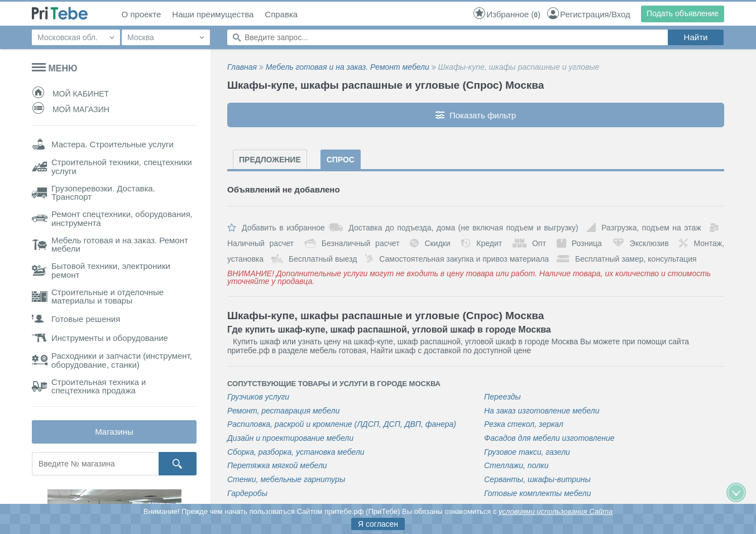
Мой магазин (71, 109)
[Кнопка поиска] (178, 464)
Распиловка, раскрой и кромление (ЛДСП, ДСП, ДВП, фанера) (342, 424)
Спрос (341, 160)
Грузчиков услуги (258, 397)
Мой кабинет (70, 94)
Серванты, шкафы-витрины (537, 480)
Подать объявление (683, 13)
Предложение (270, 160)
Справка (281, 15)
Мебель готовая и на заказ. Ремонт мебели (348, 67)
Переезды (503, 397)
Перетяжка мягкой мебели (277, 466)
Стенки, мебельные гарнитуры (286, 480)
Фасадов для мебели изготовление (549, 438)
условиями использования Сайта (556, 511)
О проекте (142, 15)
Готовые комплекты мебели (538, 494)
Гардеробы (247, 494)
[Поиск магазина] (95, 464)
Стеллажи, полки (516, 466)
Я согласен (378, 524)
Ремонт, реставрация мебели (283, 411)
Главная (242, 67)
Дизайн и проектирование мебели (290, 438)
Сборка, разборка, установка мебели (296, 452)
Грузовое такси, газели (527, 452)
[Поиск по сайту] (448, 37)
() (506, 14)
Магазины (114, 432)
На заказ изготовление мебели (542, 411)
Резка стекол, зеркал (524, 424)
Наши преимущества (213, 15)
